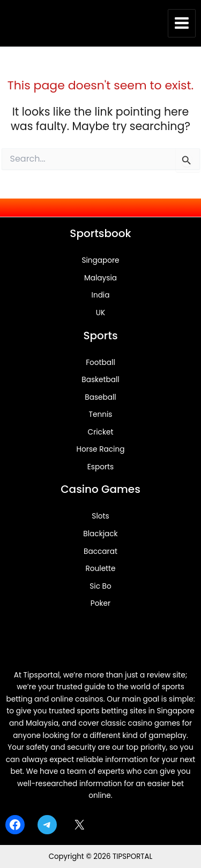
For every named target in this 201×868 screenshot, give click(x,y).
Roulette (100, 569)
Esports (100, 467)
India (101, 295)
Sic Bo (100, 586)
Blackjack (100, 534)
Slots (100, 516)
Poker (100, 603)
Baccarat (100, 551)
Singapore (100, 260)
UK (100, 313)
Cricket (101, 432)
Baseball (100, 397)
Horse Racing (101, 449)
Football (100, 363)
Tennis (101, 414)
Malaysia (100, 278)
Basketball (100, 380)
